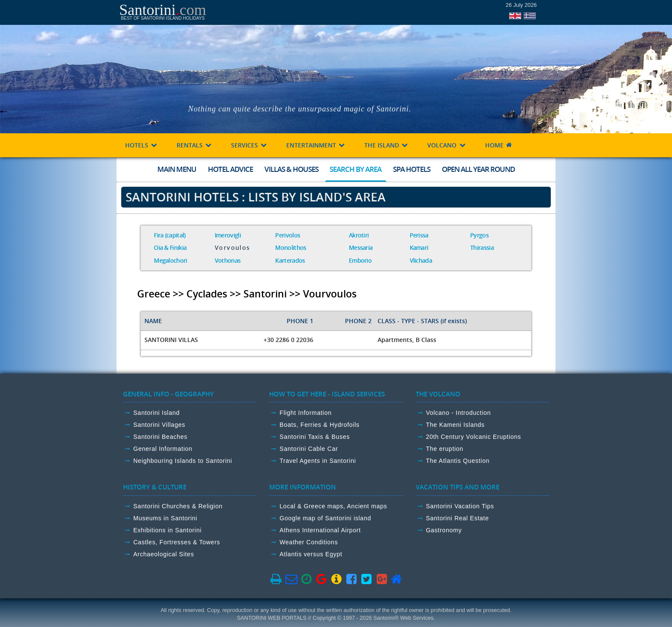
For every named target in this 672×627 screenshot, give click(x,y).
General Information (163, 449)
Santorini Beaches (160, 437)
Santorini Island (156, 413)
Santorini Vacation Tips (460, 506)
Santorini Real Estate (457, 518)
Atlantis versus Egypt (311, 554)
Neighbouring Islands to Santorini (183, 461)
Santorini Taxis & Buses (315, 437)
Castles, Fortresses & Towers (177, 542)
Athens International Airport (320, 530)
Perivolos (288, 235)
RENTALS (194, 145)
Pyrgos (479, 235)
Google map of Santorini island (325, 518)
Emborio (360, 260)
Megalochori (170, 260)
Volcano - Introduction (459, 413)
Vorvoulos (232, 247)
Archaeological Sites (164, 554)
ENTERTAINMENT (316, 145)
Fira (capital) (169, 235)
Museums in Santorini (165, 518)
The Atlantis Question (458, 461)
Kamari (419, 247)
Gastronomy (444, 530)
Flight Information (305, 413)
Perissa (419, 235)
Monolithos (291, 247)
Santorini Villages (159, 425)
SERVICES (249, 145)
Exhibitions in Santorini (167, 530)
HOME (499, 145)
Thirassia (482, 247)
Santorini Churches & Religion (178, 506)
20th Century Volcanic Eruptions (474, 437)
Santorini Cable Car (309, 449)
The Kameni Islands (455, 425)
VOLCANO (447, 145)
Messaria (361, 247)
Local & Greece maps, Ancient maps (333, 506)
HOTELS (141, 145)
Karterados (290, 260)
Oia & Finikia (170, 247)
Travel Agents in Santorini (318, 461)
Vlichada (421, 260)
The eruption (445, 449)
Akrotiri (359, 235)
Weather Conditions (309, 542)
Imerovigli (228, 235)
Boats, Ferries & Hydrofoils (319, 425)
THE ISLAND (386, 145)
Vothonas (228, 260)
